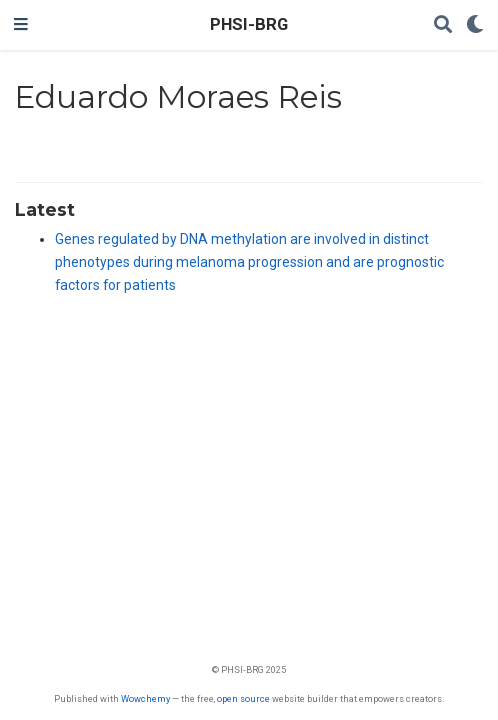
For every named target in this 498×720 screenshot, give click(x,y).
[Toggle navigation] (21, 25)
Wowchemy (145, 698)
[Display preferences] (475, 25)
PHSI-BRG (249, 24)
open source (243, 698)
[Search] (443, 25)
